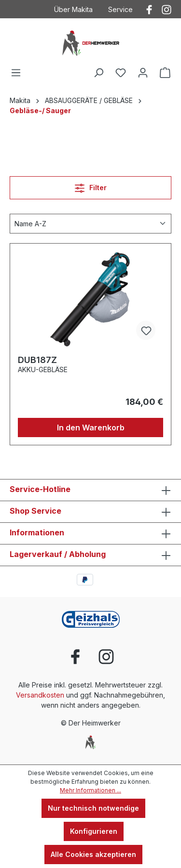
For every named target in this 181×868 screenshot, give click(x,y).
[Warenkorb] (165, 73)
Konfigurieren (94, 831)
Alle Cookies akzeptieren (93, 854)
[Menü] (16, 73)
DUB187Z (37, 360)
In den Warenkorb (91, 428)
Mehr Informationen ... (90, 790)
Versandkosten (40, 695)
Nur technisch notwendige (93, 808)
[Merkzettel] (121, 73)
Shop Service (35, 511)
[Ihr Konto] (143, 73)
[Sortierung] (90, 224)
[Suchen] (98, 73)
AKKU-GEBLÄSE (43, 369)
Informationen (37, 532)
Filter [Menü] (91, 186)
